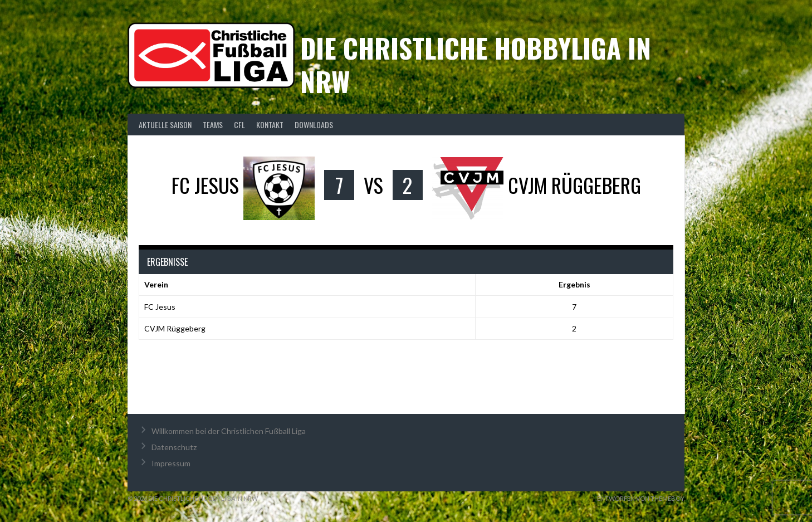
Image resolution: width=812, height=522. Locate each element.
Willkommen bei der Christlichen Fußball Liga (229, 431)
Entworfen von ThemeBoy (641, 498)
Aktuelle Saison (165, 125)
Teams (213, 125)
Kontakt (270, 125)
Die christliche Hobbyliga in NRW (476, 64)
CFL (239, 125)
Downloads (314, 125)
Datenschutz (174, 447)
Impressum (171, 463)
